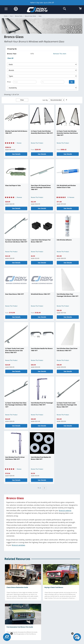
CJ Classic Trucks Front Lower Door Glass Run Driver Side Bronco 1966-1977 (15, 351)
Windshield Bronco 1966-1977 (41, 294)
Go (72, 82)
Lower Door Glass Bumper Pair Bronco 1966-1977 (41, 241)
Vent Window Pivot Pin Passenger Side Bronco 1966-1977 (42, 404)
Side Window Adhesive (64, 240)
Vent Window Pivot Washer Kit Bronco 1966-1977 (41, 458)
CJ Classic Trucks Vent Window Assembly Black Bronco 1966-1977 (42, 132)
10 (71, 197)
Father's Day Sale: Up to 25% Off (42, 3)
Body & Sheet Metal (30, 16)
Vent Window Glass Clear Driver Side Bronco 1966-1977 (67, 349)
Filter (22, 100)
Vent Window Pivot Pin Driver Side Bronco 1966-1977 (15, 458)
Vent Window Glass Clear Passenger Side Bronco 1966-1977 (68, 295)
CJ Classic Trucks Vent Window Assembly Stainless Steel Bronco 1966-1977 (67, 133)
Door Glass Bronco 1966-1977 (15, 294)
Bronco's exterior (65, 510)
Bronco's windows (18, 545)
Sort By (45, 100)
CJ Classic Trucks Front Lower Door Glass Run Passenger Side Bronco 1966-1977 (67, 405)
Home (6, 16)
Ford (11, 16)
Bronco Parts (19, 16)
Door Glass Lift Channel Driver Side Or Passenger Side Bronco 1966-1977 (41, 188)
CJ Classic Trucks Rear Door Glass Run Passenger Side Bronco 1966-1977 (16, 405)
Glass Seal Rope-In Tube (13, 185)
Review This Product (37, 143)
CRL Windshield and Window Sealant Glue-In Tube (66, 186)
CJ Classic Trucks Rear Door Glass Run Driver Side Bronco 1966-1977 (16, 241)
